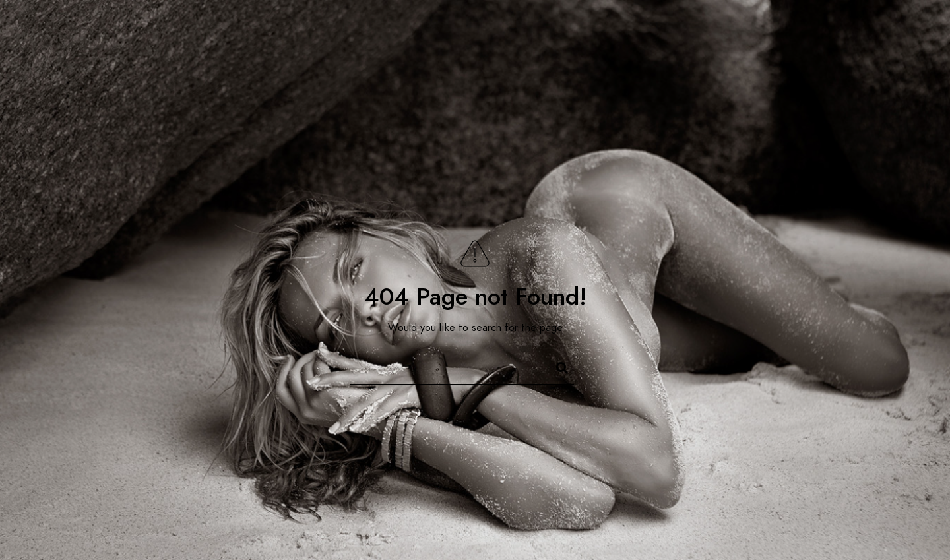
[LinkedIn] (852, 27)
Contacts (880, 54)
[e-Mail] (899, 27)
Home (476, 54)
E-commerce (683, 54)
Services (607, 54)
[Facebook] (806, 27)
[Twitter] (829, 27)
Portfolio (761, 54)
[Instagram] (876, 27)
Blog (820, 54)
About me (537, 54)
